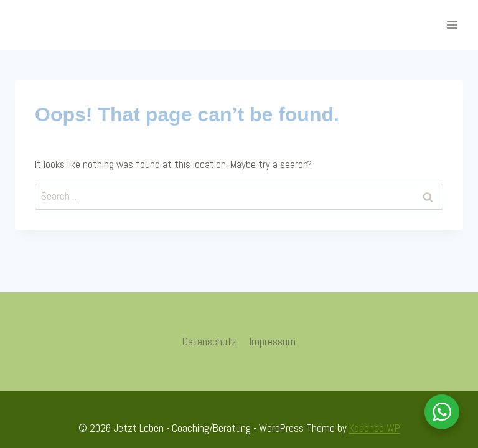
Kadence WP (375, 428)
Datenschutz (209, 342)
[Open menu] (452, 25)
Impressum (273, 342)
